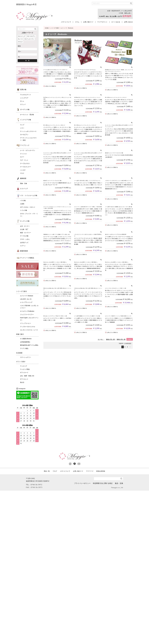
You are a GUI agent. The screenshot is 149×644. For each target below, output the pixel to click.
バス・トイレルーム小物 (29, 195)
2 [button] (125, 347)
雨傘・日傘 (24, 183)
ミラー (22, 128)
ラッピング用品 (25, 369)
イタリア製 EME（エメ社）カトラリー (29, 307)
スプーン (23, 246)
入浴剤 (22, 204)
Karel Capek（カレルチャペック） (29, 319)
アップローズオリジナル (28, 327)
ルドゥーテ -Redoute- (27, 296)
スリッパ (23, 104)
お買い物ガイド (88, 22)
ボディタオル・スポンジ (28, 207)
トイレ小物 (24, 210)
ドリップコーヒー (26, 323)
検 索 (27, 61)
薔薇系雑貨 (24, 251)
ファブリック (25, 145)
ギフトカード (24, 372)
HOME (47, 28)
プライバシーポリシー (82, 483)
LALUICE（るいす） (26, 299)
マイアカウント (102, 22)
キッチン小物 (25, 221)
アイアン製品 (24, 348)
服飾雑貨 (23, 178)
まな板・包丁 (24, 229)
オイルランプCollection (27, 311)
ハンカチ (23, 170)
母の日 (22, 382)
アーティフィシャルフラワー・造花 (28, 139)
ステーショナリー (26, 357)
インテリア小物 (26, 120)
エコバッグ (24, 189)
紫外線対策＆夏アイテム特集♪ (29, 345)
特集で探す (20, 334)
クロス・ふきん (25, 239)
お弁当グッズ (24, 243)
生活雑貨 (19, 353)
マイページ (90, 471)
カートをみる (116, 22)
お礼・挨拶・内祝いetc (27, 376)
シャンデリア (24, 98)
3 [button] (127, 347)
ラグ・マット (24, 160)
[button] (130, 347)
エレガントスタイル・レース (29, 330)
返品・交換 (119, 483)
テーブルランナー (26, 167)
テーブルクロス (25, 163)
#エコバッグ (22, 36)
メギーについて (66, 22)
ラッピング (24, 366)
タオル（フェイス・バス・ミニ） (29, 215)
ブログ (55, 471)
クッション (24, 154)
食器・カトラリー (26, 233)
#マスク (20, 42)
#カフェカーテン (29, 39)
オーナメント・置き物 (27, 115)
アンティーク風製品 (27, 258)
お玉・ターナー (25, 226)
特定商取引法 (103, 483)
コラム (77, 22)
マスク (22, 173)
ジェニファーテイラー (27, 314)
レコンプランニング (26, 302)
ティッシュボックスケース (28, 131)
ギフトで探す (21, 362)
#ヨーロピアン (31, 36)
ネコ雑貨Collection (26, 339)
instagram (21, 389)
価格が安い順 (110, 340)
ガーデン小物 (25, 109)
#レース (20, 39)
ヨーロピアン (24, 135)
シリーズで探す (22, 291)
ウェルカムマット (26, 95)
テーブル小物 (24, 236)
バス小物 (23, 201)
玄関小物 (23, 89)
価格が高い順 (121, 340)
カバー (22, 157)
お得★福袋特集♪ (25, 342)
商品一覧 (47, 471)
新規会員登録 (101, 471)
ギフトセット (24, 379)
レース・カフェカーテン (28, 150)
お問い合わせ (128, 22)
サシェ (22, 101)
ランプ (22, 125)
